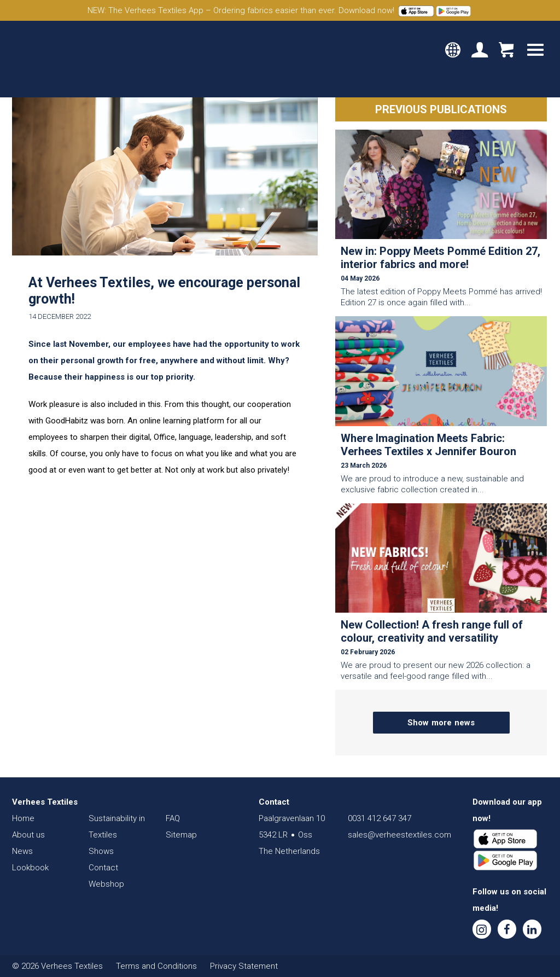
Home (23, 818)
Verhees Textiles (59, 59)
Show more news (441, 723)
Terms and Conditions (156, 966)
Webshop (106, 884)
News (22, 851)
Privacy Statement (244, 966)
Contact (103, 868)
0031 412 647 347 (380, 818)
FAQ (173, 818)
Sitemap (181, 835)
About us (28, 835)
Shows (101, 851)
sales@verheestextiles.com (399, 835)
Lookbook (30, 868)
